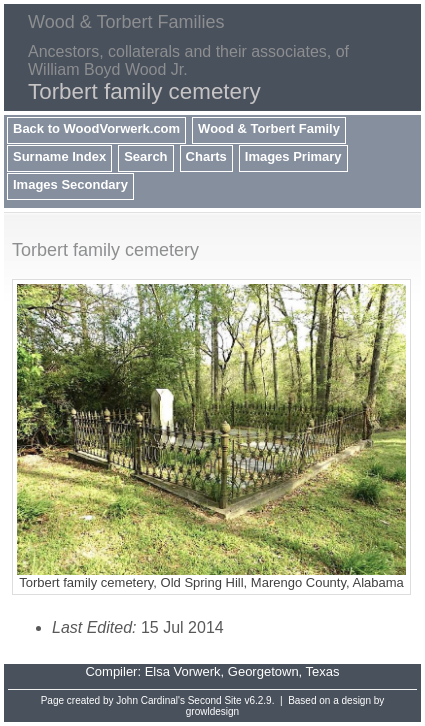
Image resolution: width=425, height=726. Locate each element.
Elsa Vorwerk (183, 671)
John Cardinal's (150, 700)
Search (145, 156)
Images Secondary (70, 184)
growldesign (212, 711)
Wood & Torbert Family (269, 128)
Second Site (215, 700)
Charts (206, 156)
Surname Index (59, 156)
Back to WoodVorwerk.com (96, 128)
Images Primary (293, 156)
